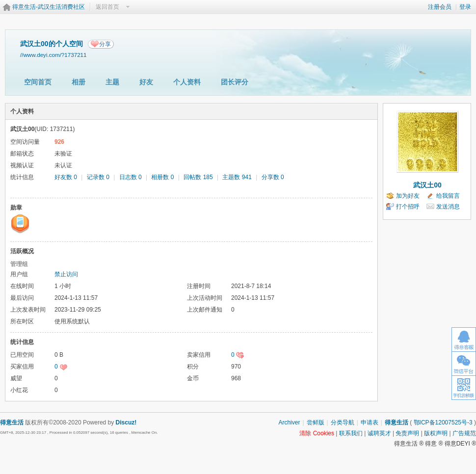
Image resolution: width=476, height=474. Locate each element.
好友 (146, 82)
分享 (105, 44)
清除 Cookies (317, 433)
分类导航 (343, 422)
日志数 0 (131, 177)
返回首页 (107, 7)
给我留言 (448, 196)
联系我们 (351, 433)
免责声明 (407, 433)
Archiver (289, 422)
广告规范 (464, 433)
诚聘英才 (379, 433)
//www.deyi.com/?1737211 (53, 55)
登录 (465, 7)
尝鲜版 (316, 422)
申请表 (370, 422)
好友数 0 (66, 177)
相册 (79, 82)
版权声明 (436, 433)
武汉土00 (427, 185)
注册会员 (440, 7)
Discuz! (126, 422)
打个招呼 (408, 207)
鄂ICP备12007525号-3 (443, 422)
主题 (112, 82)
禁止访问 (66, 274)
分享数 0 (273, 177)
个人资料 (187, 82)
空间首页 (38, 82)
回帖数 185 (198, 177)
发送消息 (448, 207)
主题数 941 (237, 177)
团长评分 (235, 82)
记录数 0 (98, 177)
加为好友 (408, 196)
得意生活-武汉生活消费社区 (49, 7)
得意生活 (397, 422)
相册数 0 (162, 177)
